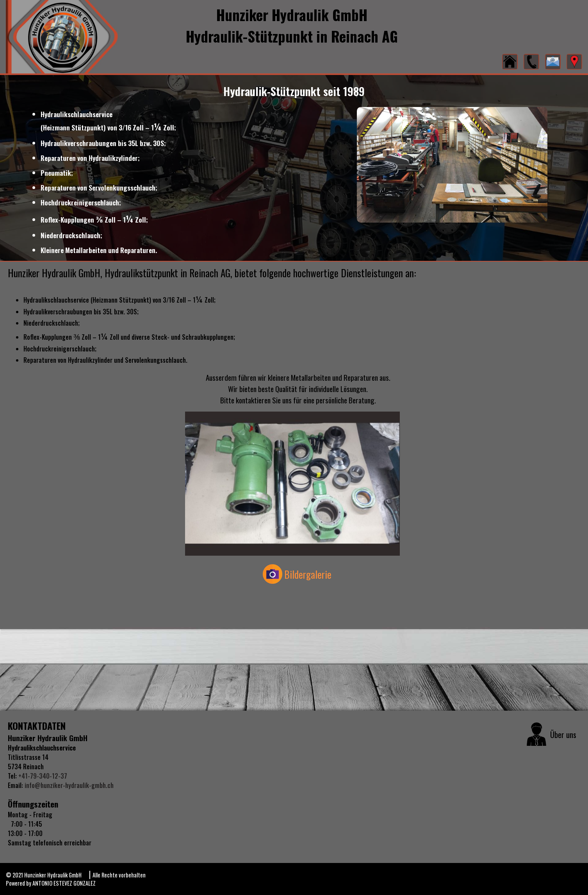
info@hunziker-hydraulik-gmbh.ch (69, 785)
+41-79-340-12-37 (42, 776)
